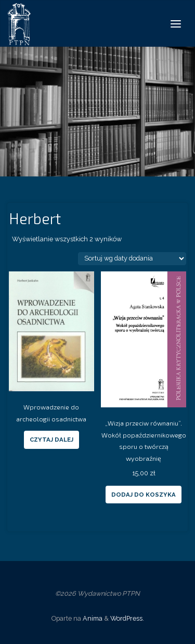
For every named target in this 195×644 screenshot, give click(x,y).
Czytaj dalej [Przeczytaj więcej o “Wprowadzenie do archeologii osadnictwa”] (51, 440)
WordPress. (127, 618)
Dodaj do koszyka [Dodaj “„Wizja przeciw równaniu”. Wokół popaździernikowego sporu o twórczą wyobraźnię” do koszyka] (144, 495)
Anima (92, 618)
